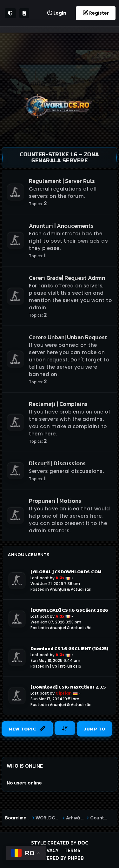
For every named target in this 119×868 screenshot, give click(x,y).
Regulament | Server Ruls (62, 181)
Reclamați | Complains (58, 404)
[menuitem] (56, 13)
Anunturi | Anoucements (61, 226)
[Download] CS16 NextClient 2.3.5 (68, 687)
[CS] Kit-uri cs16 (66, 666)
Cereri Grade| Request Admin (67, 278)
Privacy (49, 850)
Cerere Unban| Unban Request (68, 337)
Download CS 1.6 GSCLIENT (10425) (69, 649)
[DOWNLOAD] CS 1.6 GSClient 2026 (69, 610)
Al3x (60, 578)
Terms (72, 850)
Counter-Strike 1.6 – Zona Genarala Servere (60, 158)
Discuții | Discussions (57, 463)
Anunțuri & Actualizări (71, 589)
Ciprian (64, 693)
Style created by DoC (60, 843)
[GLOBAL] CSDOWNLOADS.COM (66, 572)
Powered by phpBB (60, 858)
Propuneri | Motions (55, 501)
